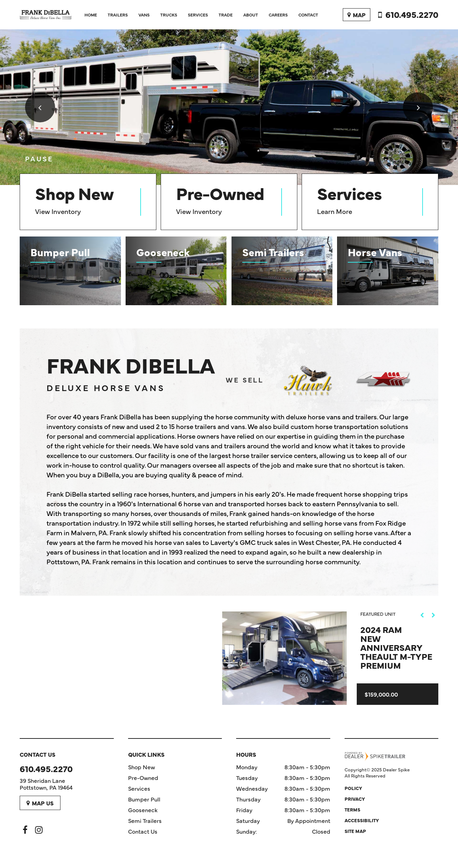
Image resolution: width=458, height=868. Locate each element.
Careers (278, 15)
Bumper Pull (144, 799)
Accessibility (362, 820)
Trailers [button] (118, 15)
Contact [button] (308, 15)
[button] (40, 107)
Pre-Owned (143, 777)
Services (139, 788)
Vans (144, 15)
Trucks (169, 15)
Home (91, 15)
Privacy (355, 799)
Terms (352, 809)
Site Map (355, 831)
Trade (226, 15)
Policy (353, 788)
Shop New (142, 767)
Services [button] (198, 15)
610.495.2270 (46, 768)
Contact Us (143, 831)
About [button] (251, 15)
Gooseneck (143, 810)
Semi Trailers (145, 820)
